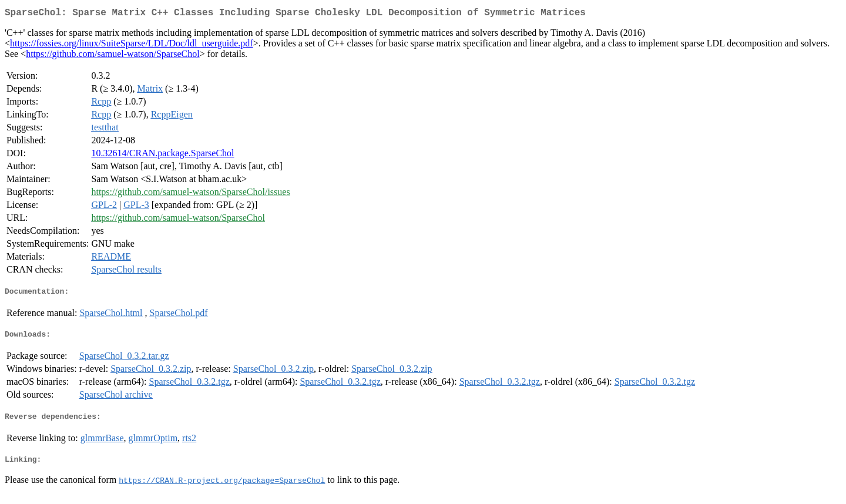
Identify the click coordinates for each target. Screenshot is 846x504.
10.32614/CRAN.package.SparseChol (162, 155)
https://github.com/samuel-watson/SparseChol (113, 56)
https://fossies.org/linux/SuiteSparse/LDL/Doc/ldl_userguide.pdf (132, 46)
